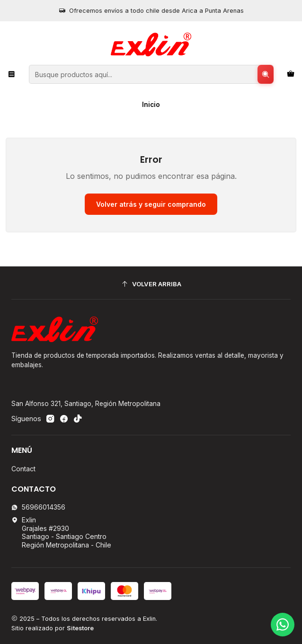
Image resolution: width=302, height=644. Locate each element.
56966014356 (38, 507)
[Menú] (12, 75)
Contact (23, 469)
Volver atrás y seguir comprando (151, 204)
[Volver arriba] (151, 284)
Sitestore (80, 628)
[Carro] (291, 75)
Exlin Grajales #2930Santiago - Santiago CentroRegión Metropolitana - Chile (61, 532)
